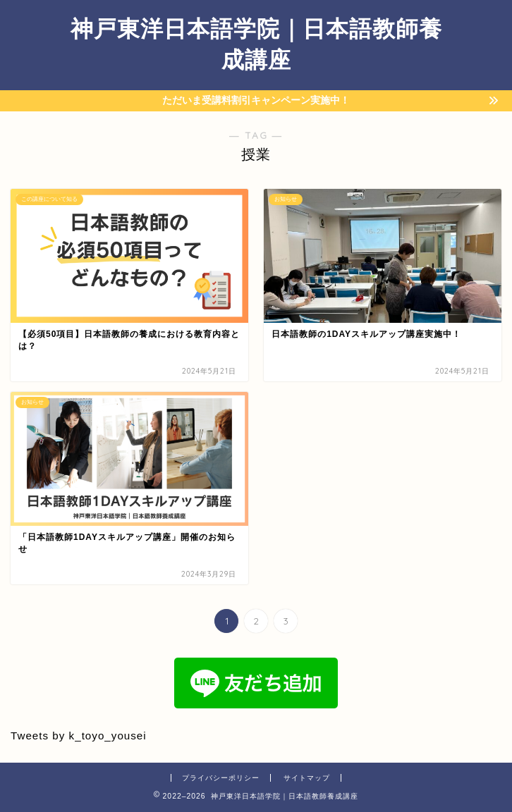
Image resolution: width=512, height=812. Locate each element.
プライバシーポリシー (221, 778)
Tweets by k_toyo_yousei (79, 736)
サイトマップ (307, 778)
